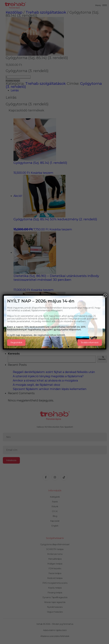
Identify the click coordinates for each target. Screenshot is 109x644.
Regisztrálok (16, 343)
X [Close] (105, 296)
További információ (90, 343)
